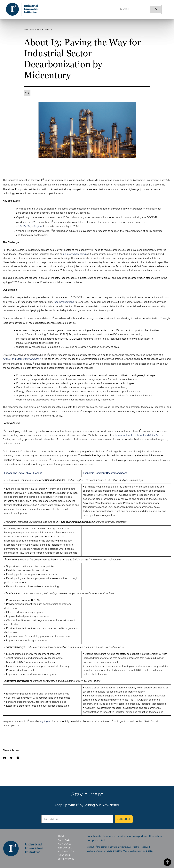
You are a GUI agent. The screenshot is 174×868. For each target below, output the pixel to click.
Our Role (64, 840)
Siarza (149, 851)
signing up (45, 721)
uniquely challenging (74, 254)
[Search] (156, 9)
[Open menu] (167, 9)
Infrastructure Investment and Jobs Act (137, 435)
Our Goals (65, 844)
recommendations (64, 302)
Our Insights (66, 852)
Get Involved (66, 859)
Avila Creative (114, 851)
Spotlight (64, 856)
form (107, 840)
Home (62, 836)
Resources (65, 848)
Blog (27, 93)
